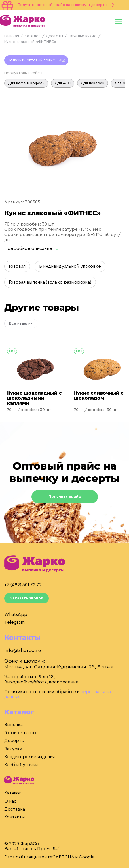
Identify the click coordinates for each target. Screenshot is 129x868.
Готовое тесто (20, 733)
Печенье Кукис (83, 36)
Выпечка (13, 725)
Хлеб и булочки (21, 765)
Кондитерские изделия (29, 757)
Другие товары (42, 307)
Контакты (14, 817)
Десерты (54, 36)
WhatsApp (16, 614)
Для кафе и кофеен (26, 83)
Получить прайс (65, 497)
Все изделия (21, 323)
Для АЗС (63, 83)
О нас (10, 801)
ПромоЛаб (49, 849)
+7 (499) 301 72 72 (23, 585)
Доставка (15, 809)
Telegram (14, 622)
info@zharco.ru (23, 650)
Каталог (32, 36)
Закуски (13, 749)
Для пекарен (93, 83)
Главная (12, 36)
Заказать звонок (27, 598)
